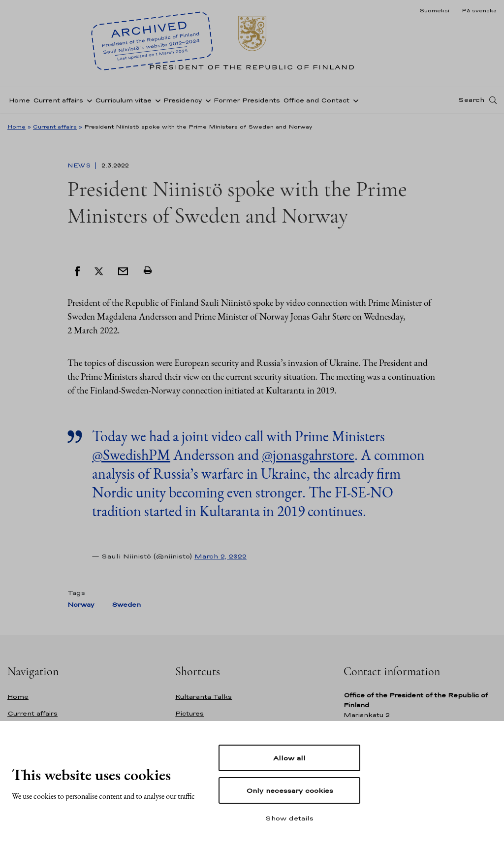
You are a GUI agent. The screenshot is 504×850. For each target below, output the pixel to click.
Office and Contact (316, 100)
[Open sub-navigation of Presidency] (206, 100)
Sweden (126, 605)
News (80, 165)
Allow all (289, 758)
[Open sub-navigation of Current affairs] (88, 100)
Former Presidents (247, 100)
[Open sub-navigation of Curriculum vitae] (156, 100)
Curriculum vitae (123, 100)
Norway (81, 605)
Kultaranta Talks (204, 697)
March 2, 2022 (220, 556)
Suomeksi (434, 10)
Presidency (183, 100)
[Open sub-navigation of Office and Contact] (354, 100)
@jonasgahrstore (308, 455)
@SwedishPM (131, 455)
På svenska (479, 10)
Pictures (189, 713)
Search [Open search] (471, 100)
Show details (289, 818)
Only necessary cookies (290, 790)
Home (19, 100)
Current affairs (58, 100)
